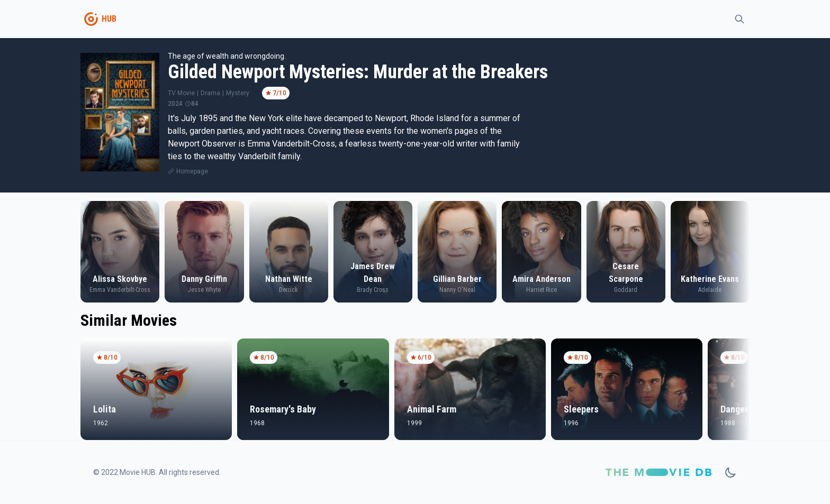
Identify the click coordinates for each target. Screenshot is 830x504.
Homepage (192, 171)
